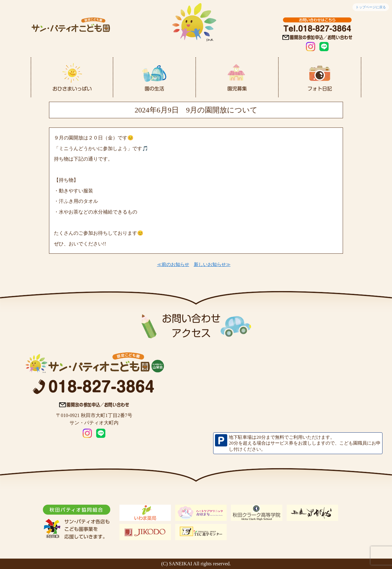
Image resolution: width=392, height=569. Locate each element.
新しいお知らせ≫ (212, 264)
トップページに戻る (371, 7)
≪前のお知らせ (173, 264)
